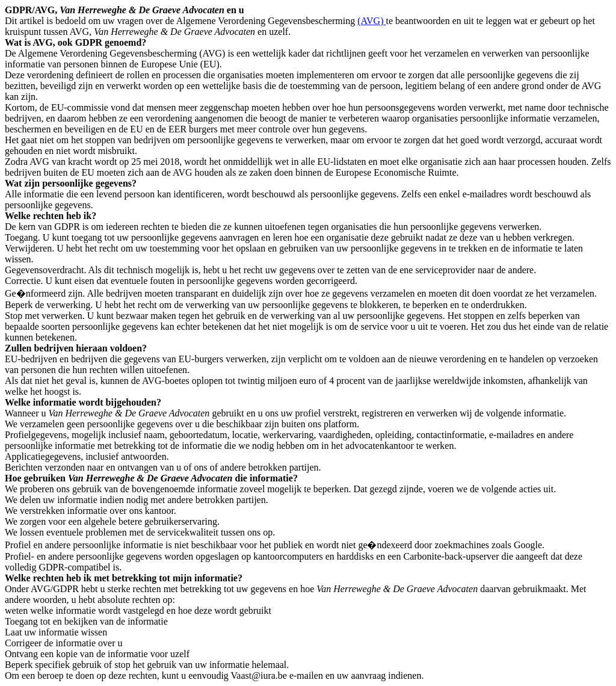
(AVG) (371, 21)
